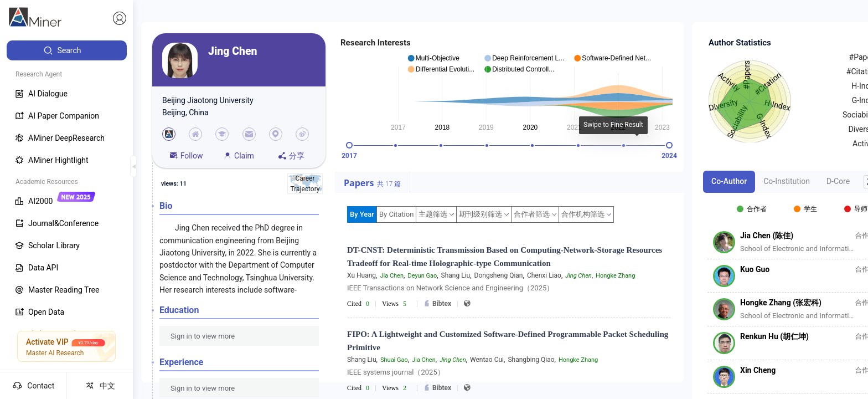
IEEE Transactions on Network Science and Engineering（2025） (450, 288)
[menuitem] (67, 50)
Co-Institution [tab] (787, 181)
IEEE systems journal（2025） (396, 372)
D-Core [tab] (838, 181)
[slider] (349, 145)
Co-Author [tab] (729, 181)
